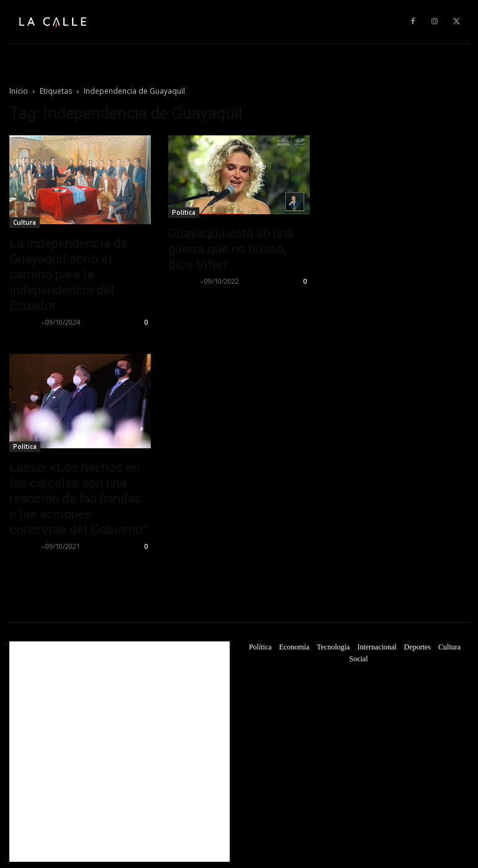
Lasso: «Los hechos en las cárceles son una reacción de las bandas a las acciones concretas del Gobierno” (78, 499)
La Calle (24, 322)
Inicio (19, 91)
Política (184, 212)
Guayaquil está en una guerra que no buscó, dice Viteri (231, 249)
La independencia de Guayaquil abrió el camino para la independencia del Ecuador (69, 274)
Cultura (25, 222)
